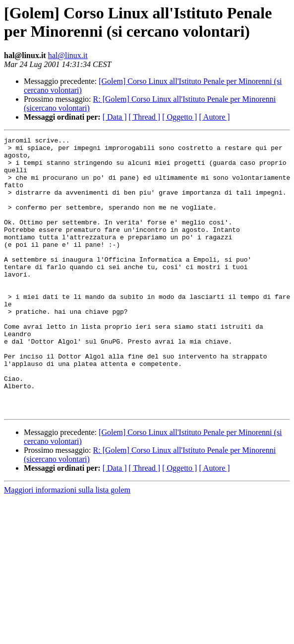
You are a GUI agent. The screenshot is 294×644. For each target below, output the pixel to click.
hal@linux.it (68, 55)
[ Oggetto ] (179, 117)
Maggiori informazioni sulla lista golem (67, 545)
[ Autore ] (214, 117)
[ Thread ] (145, 117)
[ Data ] (115, 117)
